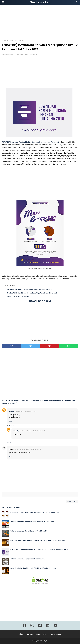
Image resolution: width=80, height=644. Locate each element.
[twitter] (31, 346)
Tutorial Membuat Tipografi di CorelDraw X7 (28, 559)
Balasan (11, 426)
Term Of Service (56, 634)
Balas (11, 421)
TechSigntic (10, 54)
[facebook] (12, 346)
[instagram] (32, 627)
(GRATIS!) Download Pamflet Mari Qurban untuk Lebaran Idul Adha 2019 (31, 142)
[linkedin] (48, 627)
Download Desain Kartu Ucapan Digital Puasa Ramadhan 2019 (29, 290)
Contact (30, 634)
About (21, 634)
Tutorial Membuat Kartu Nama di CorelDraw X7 (29, 531)
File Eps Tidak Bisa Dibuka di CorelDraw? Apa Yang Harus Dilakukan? (32, 293)
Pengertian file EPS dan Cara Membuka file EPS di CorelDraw (35, 513)
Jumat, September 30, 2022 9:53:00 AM (28, 449)
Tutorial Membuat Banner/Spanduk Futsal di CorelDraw (32, 522)
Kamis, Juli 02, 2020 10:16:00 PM (25, 412)
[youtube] (56, 627)
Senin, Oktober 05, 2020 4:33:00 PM (34, 431)
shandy (11, 412)
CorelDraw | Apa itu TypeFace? (18, 297)
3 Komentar (34, 54)
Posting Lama (72, 502)
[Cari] (77, 3)
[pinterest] (49, 346)
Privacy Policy (41, 634)
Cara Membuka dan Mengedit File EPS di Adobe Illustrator (33, 569)
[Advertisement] (40, 22)
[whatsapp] (68, 346)
